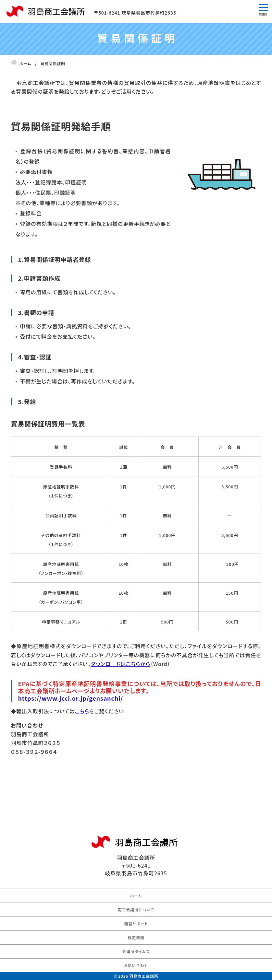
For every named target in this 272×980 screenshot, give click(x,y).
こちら (82, 711)
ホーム (136, 896)
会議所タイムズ (136, 951)
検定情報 (136, 937)
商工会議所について (136, 910)
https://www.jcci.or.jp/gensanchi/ (71, 698)
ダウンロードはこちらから (120, 664)
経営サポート (136, 923)
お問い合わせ (136, 965)
